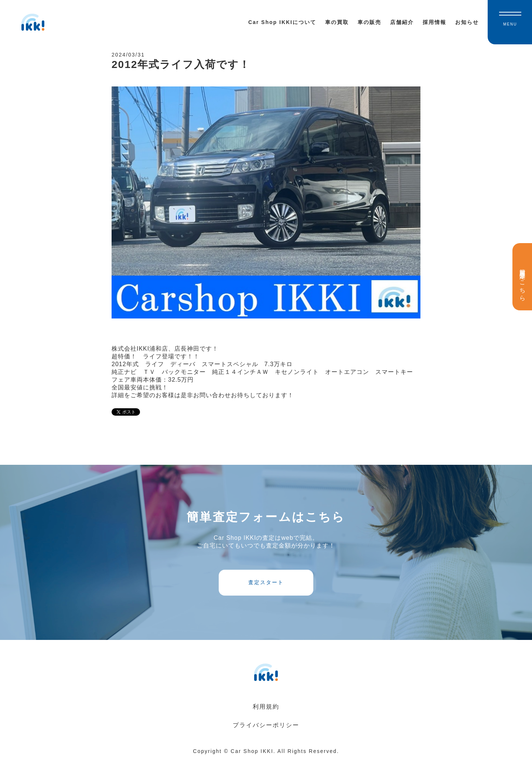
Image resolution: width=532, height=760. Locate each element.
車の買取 (337, 22)
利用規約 (266, 707)
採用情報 (434, 22)
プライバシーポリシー (266, 725)
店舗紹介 (402, 22)
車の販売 (369, 22)
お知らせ (467, 22)
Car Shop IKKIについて (282, 22)
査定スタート (266, 582)
